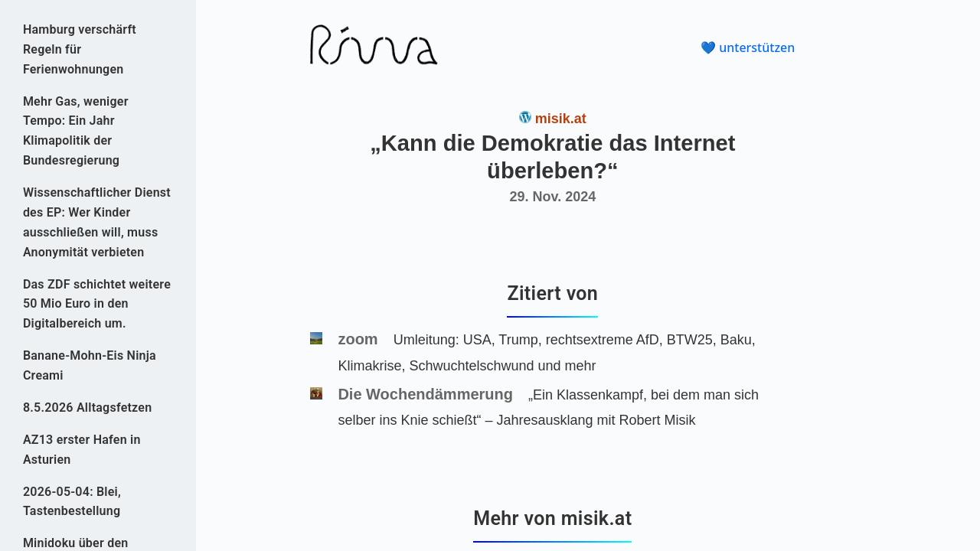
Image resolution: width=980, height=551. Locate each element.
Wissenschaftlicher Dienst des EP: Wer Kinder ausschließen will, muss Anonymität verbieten (97, 222)
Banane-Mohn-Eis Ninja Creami (90, 365)
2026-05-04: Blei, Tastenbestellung (72, 502)
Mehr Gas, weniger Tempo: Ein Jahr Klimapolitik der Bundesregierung (76, 131)
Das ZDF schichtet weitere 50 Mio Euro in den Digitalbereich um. (97, 304)
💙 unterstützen (748, 47)
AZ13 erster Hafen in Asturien (82, 450)
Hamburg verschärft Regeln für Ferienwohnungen (80, 49)
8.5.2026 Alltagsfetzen (87, 408)
